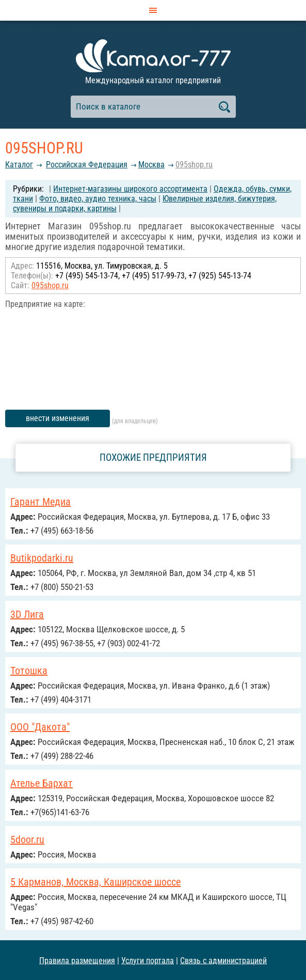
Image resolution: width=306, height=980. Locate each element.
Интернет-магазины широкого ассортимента (130, 189)
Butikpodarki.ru (42, 558)
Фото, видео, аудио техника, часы (98, 199)
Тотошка (29, 671)
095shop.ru (194, 165)
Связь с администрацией (223, 960)
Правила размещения (77, 960)
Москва (151, 165)
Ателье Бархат (42, 783)
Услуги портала (148, 960)
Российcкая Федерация (87, 165)
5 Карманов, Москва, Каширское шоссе (95, 882)
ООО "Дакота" (40, 727)
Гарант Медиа (41, 502)
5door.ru (27, 839)
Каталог (19, 165)
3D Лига (27, 614)
